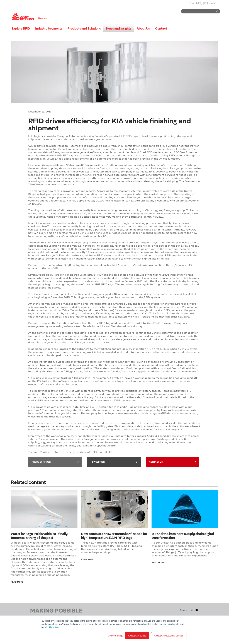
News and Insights (119, 28)
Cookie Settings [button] (115, 636)
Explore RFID (21, 28)
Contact (161, 28)
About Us (143, 28)
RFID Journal (99, 452)
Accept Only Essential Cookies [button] (169, 636)
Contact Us (173, 462)
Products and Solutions (84, 28)
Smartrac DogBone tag (66, 265)
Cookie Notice (52, 627)
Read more (158, 563)
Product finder (55, 462)
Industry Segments (49, 28)
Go (215, 11)
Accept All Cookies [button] (137, 636)
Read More (17, 582)
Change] (212, 3)
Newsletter (114, 462)
